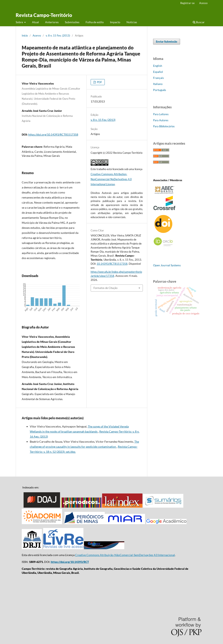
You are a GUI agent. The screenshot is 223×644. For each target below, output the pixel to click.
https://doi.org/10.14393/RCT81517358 (53, 134)
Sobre (20, 22)
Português (160, 90)
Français (158, 78)
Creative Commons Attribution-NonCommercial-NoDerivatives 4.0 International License (111, 179)
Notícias (132, 22)
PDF (99, 82)
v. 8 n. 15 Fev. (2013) (58, 36)
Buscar (199, 22)
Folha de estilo (95, 22)
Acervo (37, 36)
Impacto (115, 22)
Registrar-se (187, 3)
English (158, 66)
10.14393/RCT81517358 (112, 264)
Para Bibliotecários (164, 126)
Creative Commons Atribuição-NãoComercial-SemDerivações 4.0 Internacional (125, 555)
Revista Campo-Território (44, 15)
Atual (35, 22)
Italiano (158, 84)
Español (158, 72)
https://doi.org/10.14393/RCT (70, 562)
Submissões (72, 22)
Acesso (203, 3)
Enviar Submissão (167, 42)
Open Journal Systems (167, 265)
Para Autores (161, 120)
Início (25, 36)
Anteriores (52, 22)
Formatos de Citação (105, 288)
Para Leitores (161, 114)
